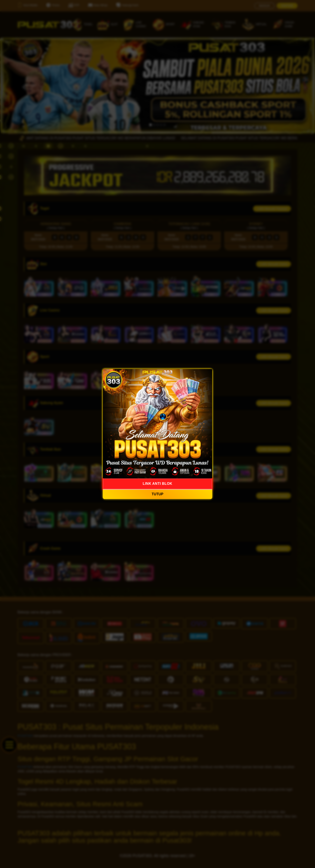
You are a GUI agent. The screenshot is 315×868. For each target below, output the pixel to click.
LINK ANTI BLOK (157, 484)
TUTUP (157, 494)
